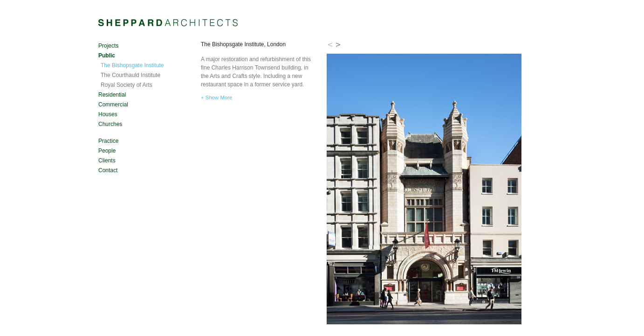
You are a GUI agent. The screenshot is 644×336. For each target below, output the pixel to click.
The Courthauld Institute (130, 75)
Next (339, 45)
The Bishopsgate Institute (132, 65)
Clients (107, 161)
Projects (108, 46)
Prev (330, 45)
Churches (110, 124)
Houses (108, 114)
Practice (108, 141)
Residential (112, 95)
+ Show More (216, 98)
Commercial (113, 105)
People (107, 151)
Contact (108, 170)
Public (107, 56)
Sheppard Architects (168, 23)
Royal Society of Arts (127, 85)
